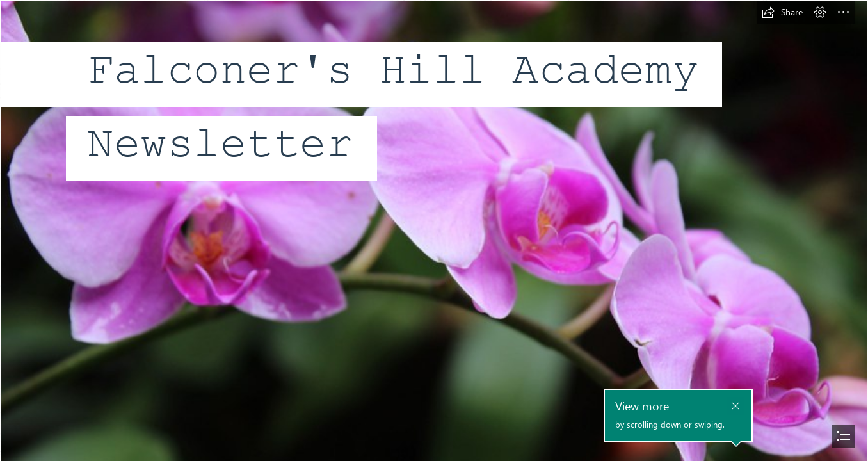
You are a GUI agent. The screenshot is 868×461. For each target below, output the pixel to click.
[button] (782, 12)
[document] (434, 230)
